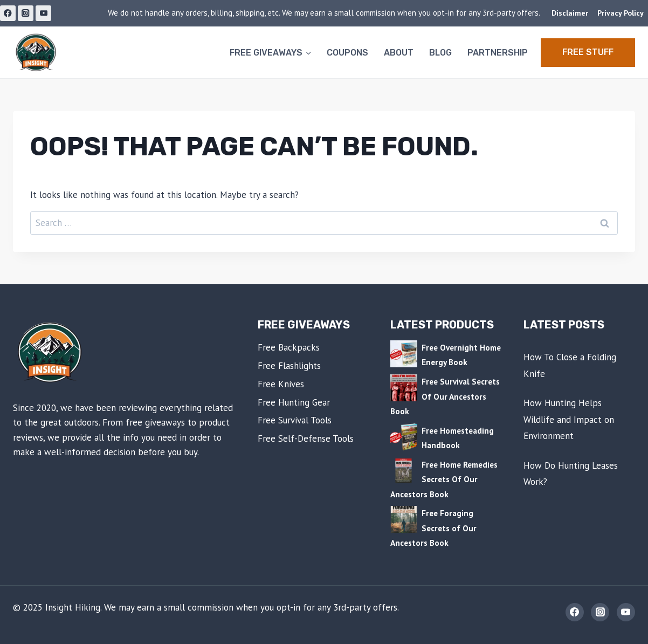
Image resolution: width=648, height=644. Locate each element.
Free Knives (281, 384)
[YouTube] (43, 13)
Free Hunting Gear (294, 402)
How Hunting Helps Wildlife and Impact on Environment (569, 419)
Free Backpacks (289, 347)
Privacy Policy (621, 13)
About (399, 53)
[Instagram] (26, 13)
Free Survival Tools (295, 420)
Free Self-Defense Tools (306, 439)
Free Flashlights (289, 366)
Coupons (347, 53)
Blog (440, 53)
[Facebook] (8, 13)
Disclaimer (570, 13)
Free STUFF (588, 52)
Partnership (498, 53)
